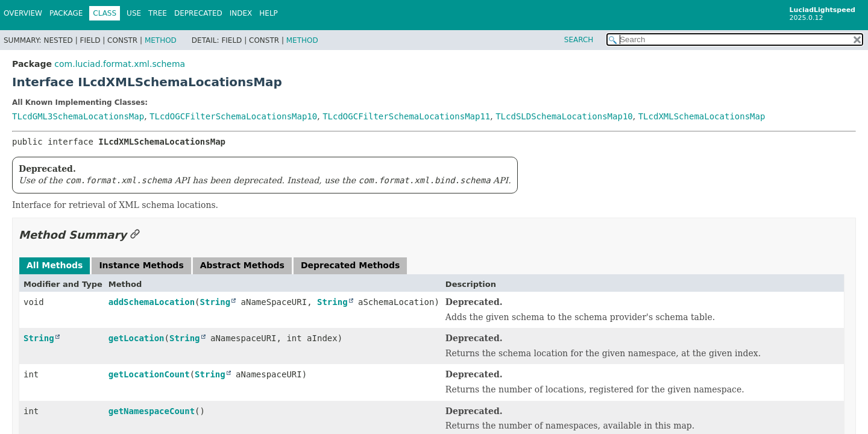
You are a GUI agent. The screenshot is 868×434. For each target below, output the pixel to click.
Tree (158, 13)
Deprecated (198, 13)
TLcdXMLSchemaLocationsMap (702, 116)
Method (161, 40)
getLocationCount (149, 374)
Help (269, 13)
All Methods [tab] (55, 265)
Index (241, 13)
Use (134, 13)
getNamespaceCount (152, 411)
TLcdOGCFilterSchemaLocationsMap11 (406, 116)
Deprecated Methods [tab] (350, 265)
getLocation (137, 338)
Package (66, 13)
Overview (23, 13)
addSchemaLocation (152, 302)
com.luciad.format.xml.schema (120, 64)
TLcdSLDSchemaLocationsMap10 (564, 116)
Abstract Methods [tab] (242, 265)
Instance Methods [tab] (141, 265)
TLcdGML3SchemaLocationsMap (78, 116)
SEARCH (579, 40)
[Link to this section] (135, 235)
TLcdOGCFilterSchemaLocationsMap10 (233, 116)
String (215, 302)
